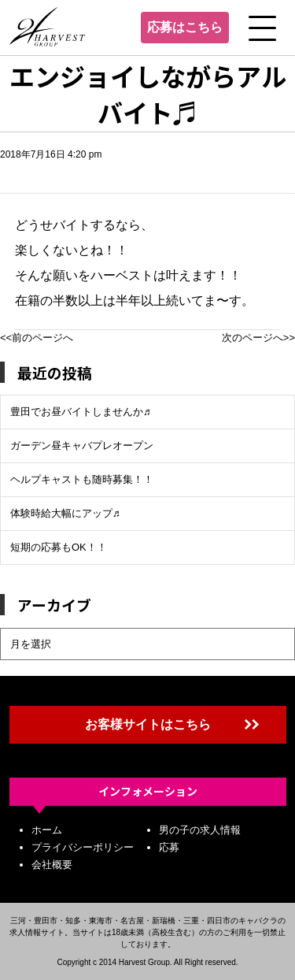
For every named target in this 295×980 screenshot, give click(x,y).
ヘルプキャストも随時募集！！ (82, 479)
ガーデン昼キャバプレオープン (82, 445)
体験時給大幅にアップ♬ (65, 513)
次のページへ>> (258, 338)
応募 (169, 847)
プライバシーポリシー (83, 847)
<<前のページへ (37, 338)
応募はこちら (185, 27)
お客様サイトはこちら (148, 724)
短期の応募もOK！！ (59, 547)
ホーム (47, 830)
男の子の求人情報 (200, 830)
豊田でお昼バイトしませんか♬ (81, 412)
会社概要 (52, 865)
